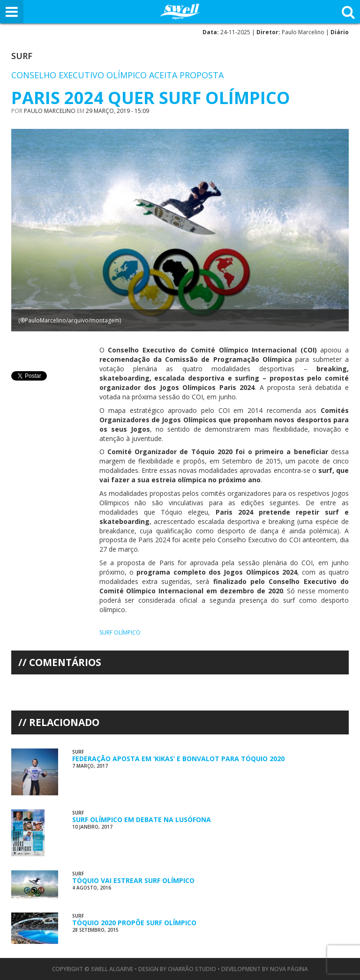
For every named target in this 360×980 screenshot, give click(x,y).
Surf (22, 56)
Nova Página (289, 969)
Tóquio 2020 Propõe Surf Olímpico (134, 923)
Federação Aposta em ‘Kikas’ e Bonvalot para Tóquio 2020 (178, 759)
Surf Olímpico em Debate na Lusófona (142, 819)
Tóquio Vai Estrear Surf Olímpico (133, 880)
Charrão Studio (192, 969)
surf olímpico (120, 632)
